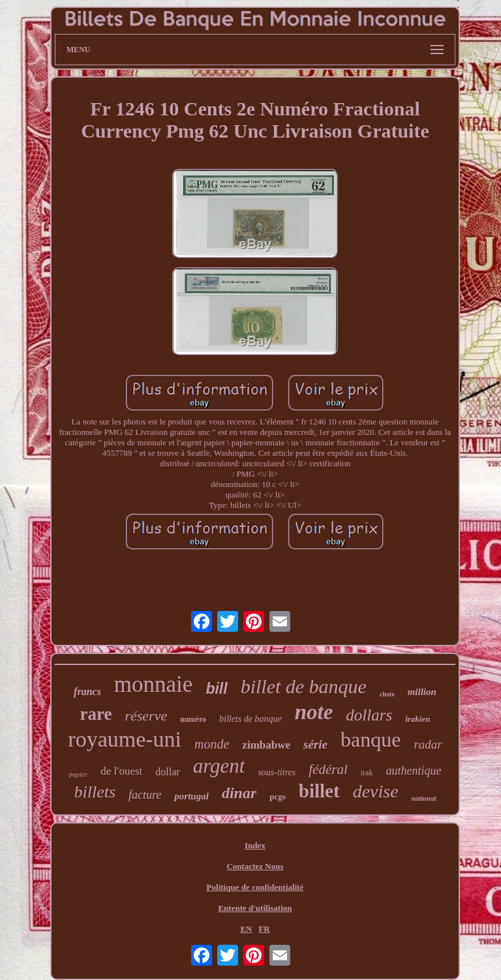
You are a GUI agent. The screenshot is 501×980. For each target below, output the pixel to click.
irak (367, 773)
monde (212, 744)
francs (87, 691)
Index (255, 845)
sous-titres (277, 772)
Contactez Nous (255, 866)
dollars (369, 715)
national (424, 798)
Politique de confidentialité (255, 887)
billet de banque (304, 686)
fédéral (328, 769)
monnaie (154, 684)
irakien (417, 719)
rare (96, 714)
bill (216, 689)
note (314, 712)
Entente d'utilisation (255, 908)
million (422, 692)
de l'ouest (121, 771)
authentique (413, 771)
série (315, 744)
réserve (146, 716)
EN (246, 929)
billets (95, 792)
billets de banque (250, 719)
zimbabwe (266, 745)
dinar (239, 793)
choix (387, 694)
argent (219, 766)
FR (264, 929)
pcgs (278, 796)
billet (319, 791)
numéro (193, 719)
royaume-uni (125, 739)
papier (79, 774)
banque (371, 739)
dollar (167, 772)
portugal (191, 796)
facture (145, 795)
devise (376, 791)
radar (428, 744)
